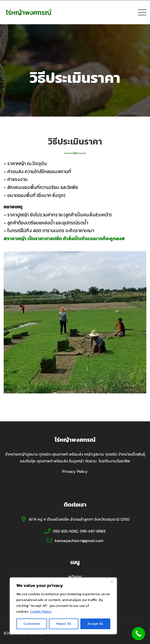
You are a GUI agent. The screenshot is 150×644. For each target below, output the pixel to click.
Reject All (64, 624)
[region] (63, 606)
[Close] (112, 582)
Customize (32, 624)
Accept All (95, 624)
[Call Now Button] (138, 634)
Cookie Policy (41, 612)
